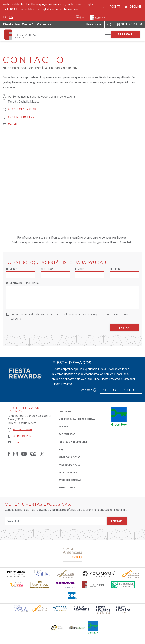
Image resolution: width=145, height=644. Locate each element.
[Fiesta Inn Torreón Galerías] (23, 35)
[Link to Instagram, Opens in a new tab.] (15, 454)
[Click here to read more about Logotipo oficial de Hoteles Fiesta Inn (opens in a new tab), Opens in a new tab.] (93, 585)
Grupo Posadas (68, 472)
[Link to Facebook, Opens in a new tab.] (9, 454)
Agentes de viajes (69, 465)
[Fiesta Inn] (98, 17)
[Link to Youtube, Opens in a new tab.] (24, 454)
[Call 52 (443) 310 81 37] (130, 24)
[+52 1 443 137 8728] (20, 430)
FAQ (61, 450)
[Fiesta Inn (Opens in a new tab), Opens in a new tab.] (80, 17)
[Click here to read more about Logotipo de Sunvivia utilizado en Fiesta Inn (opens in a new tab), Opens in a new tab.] (66, 585)
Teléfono (116, 269)
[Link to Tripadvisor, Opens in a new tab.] (33, 454)
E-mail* (80, 269)
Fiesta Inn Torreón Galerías (27, 24)
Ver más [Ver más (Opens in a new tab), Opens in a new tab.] (89, 390)
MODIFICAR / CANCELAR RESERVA (77, 419)
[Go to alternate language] (112, 7)
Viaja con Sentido (69, 457)
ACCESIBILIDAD (67, 434)
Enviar (124, 328)
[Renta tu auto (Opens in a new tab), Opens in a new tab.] (94, 24)
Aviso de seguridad (70, 480)
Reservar (126, 35)
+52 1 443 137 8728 (22, 109)
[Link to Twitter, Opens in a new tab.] (42, 454)
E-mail (12, 124)
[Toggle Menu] (108, 35)
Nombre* (12, 269)
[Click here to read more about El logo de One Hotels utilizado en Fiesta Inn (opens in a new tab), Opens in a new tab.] (73, 596)
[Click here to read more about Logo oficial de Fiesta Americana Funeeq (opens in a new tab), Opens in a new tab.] (17, 585)
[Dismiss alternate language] (133, 7)
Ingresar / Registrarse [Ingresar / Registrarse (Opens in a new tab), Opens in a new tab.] (121, 390)
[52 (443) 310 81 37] (20, 436)
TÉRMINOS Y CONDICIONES (73, 442)
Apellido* (47, 269)
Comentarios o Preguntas (23, 283)
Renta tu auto (67, 487)
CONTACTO (65, 411)
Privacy (63, 426)
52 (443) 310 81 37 (21, 117)
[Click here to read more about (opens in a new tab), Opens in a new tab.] (72, 553)
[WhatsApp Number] (109, 24)
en (11, 17)
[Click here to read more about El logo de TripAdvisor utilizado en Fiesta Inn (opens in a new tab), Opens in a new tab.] (77, 628)
